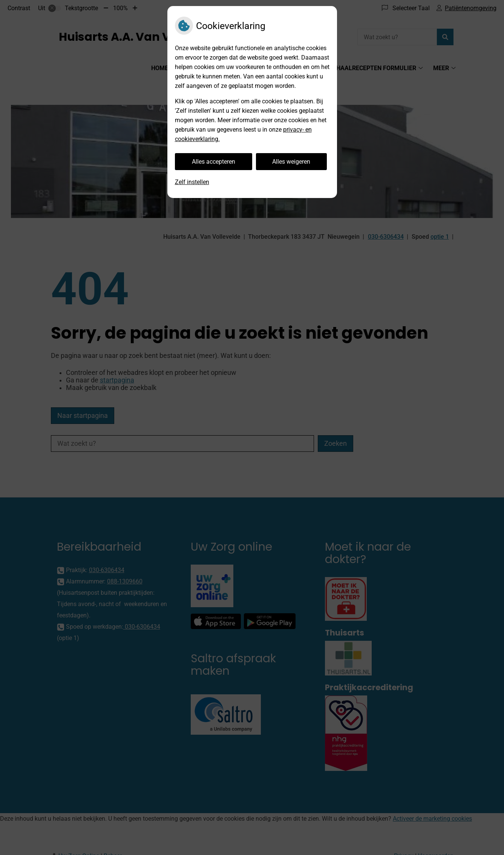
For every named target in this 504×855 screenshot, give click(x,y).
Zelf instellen (192, 182)
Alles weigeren (291, 162)
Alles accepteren (214, 162)
